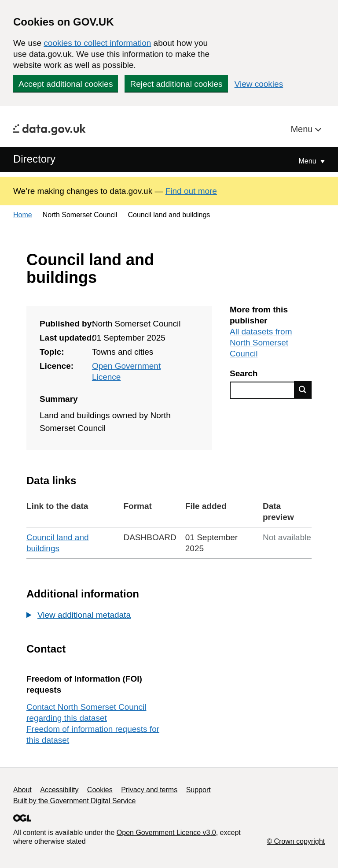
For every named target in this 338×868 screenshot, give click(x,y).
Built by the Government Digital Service (74, 801)
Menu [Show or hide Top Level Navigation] (309, 161)
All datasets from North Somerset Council (261, 343)
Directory (34, 159)
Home (23, 215)
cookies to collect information (97, 43)
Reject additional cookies (176, 84)
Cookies (100, 790)
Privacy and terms (149, 790)
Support (198, 790)
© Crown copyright (296, 841)
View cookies (259, 84)
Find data (303, 389)
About (22, 790)
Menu (303, 129)
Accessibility (59, 790)
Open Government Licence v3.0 (166, 833)
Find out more (191, 191)
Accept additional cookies (66, 84)
